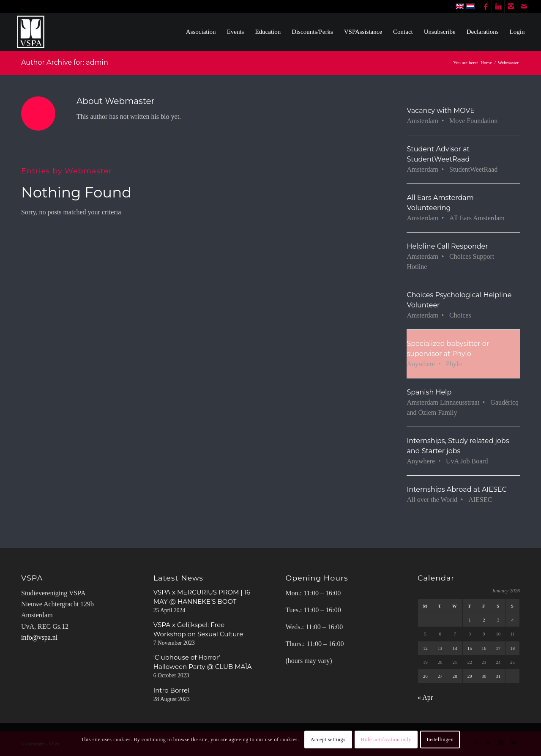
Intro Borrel (171, 690)
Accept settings (328, 740)
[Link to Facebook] (485, 6)
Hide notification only (386, 740)
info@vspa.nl (39, 637)
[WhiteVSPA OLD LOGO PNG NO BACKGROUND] (31, 32)
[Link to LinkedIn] (498, 6)
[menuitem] (201, 32)
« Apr (425, 697)
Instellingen (440, 740)
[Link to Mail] (524, 6)
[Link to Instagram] (511, 6)
